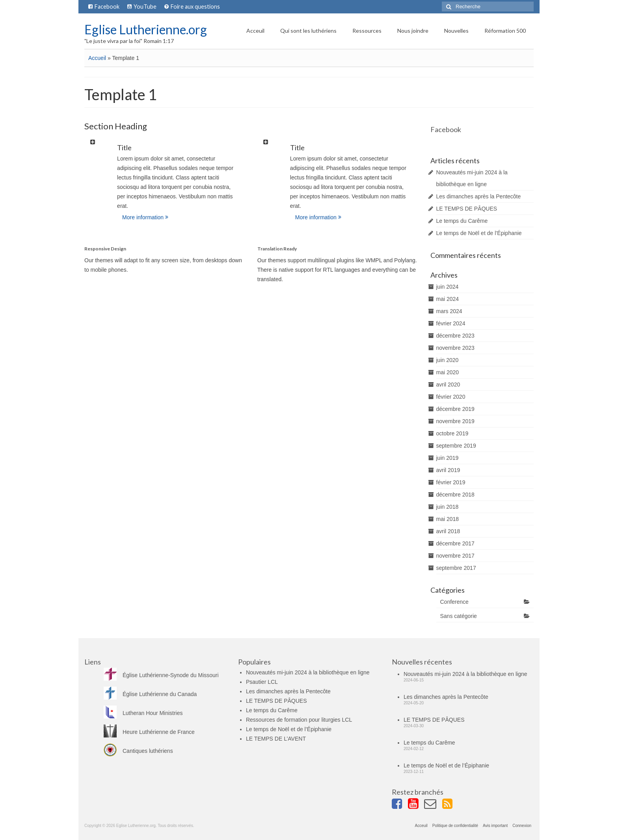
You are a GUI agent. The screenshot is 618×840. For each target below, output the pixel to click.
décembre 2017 (455, 543)
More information (145, 217)
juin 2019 (448, 458)
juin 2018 (448, 507)
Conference (454, 602)
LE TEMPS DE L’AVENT (276, 739)
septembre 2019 (456, 446)
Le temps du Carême (462, 221)
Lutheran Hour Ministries (143, 713)
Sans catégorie (459, 616)
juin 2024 (448, 287)
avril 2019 (448, 470)
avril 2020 (448, 385)
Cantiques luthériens (138, 751)
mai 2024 (448, 299)
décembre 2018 (455, 495)
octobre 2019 (452, 433)
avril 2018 (448, 531)
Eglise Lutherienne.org (146, 29)
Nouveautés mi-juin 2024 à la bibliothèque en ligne (308, 672)
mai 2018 (448, 519)
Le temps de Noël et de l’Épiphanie (479, 233)
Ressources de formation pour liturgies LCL (299, 720)
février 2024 (451, 323)
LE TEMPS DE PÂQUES (467, 209)
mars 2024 (449, 311)
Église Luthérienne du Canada (150, 694)
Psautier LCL (262, 682)
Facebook (446, 129)
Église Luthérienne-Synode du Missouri (161, 675)
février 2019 (451, 482)
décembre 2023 (455, 336)
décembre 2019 (455, 409)
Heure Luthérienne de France (149, 732)
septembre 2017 (456, 568)
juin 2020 (448, 360)
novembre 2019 (455, 421)
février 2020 (451, 397)
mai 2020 (448, 372)
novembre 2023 (455, 348)
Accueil (97, 58)
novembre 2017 (455, 556)
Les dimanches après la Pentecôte (479, 196)
